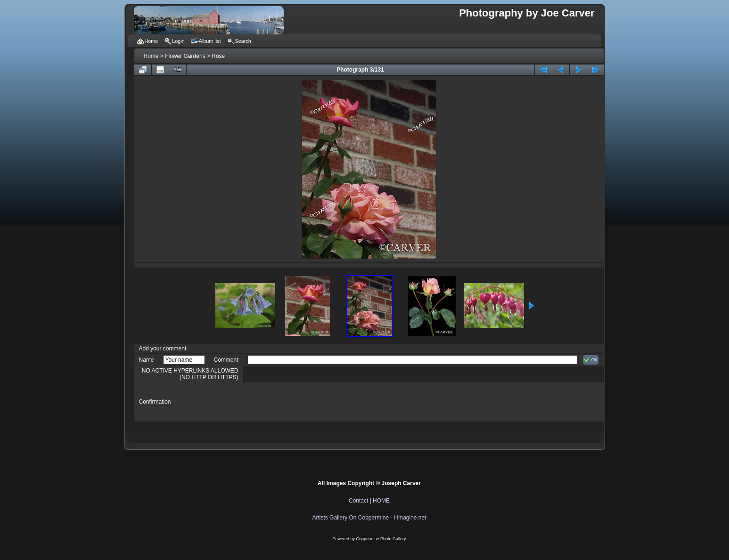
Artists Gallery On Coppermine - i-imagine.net (369, 518)
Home (151, 56)
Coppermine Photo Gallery (381, 539)
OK (591, 360)
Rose (218, 56)
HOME (381, 501)
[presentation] (319, 402)
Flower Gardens (185, 56)
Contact (358, 501)
